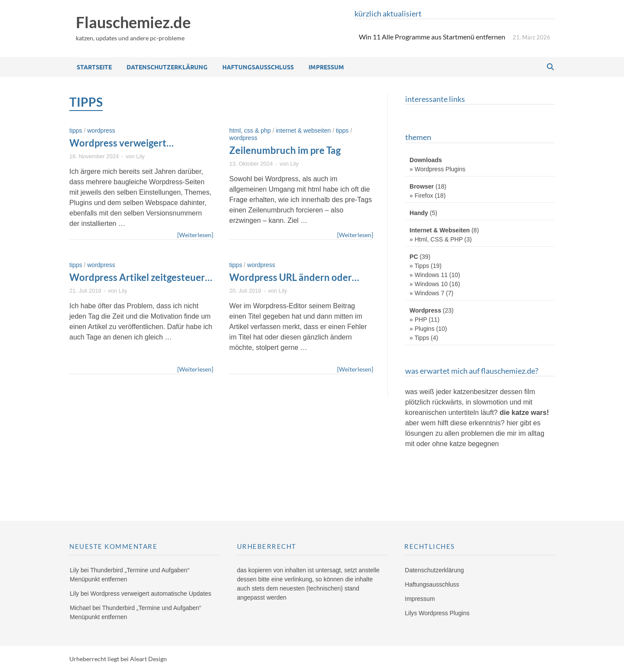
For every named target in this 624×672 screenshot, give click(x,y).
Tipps (76, 130)
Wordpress (101, 130)
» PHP (418, 320)
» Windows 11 (429, 275)
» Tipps (419, 266)
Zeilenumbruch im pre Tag (285, 150)
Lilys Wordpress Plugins (437, 613)
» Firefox (421, 196)
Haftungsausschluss (258, 67)
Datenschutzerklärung (167, 67)
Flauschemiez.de (133, 22)
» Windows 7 (427, 293)
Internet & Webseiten (303, 130)
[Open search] (550, 67)
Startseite (94, 67)
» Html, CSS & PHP (436, 239)
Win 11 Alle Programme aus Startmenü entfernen (432, 37)
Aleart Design (148, 659)
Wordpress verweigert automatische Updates (119, 149)
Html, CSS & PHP (250, 130)
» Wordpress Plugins (437, 169)
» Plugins (422, 329)
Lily (140, 156)
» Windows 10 (429, 284)
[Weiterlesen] (195, 234)
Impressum (326, 67)
